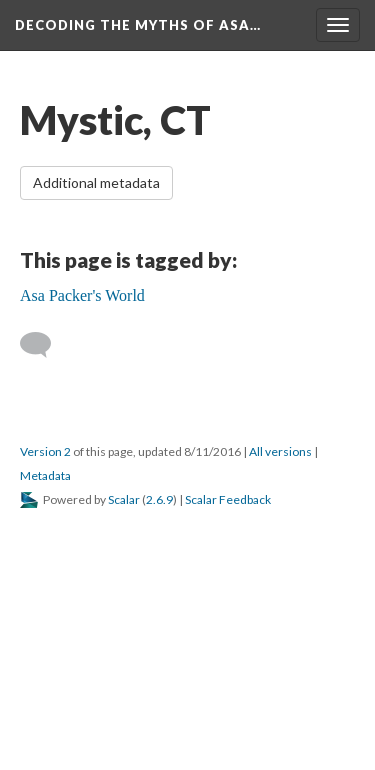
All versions (280, 451)
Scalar (124, 499)
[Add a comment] (44, 345)
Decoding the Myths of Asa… (138, 25)
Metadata (45, 475)
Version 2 (45, 451)
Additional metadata (96, 182)
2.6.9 (159, 499)
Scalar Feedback (228, 499)
